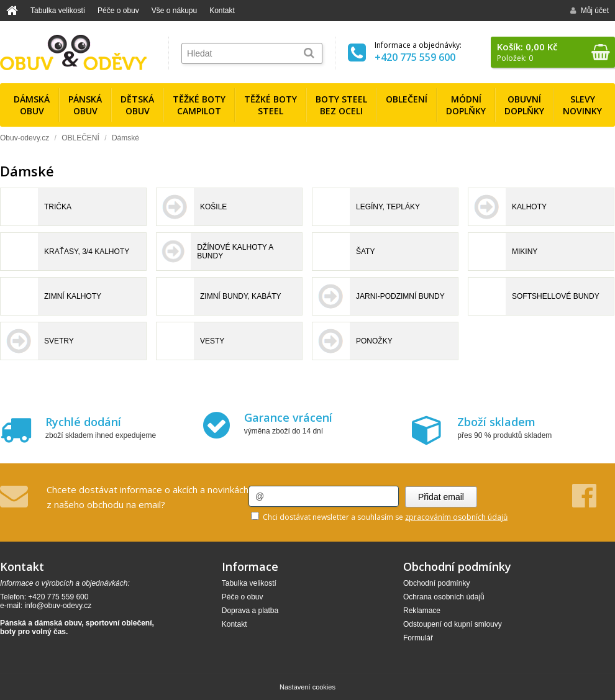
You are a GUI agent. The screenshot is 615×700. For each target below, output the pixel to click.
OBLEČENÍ (80, 138)
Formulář (418, 638)
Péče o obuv (118, 11)
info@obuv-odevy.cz (58, 606)
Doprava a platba (250, 611)
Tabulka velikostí (58, 11)
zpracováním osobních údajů (456, 517)
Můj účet (590, 11)
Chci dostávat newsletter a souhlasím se (379, 517)
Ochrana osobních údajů (444, 597)
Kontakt (222, 11)
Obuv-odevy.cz (25, 138)
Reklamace (422, 611)
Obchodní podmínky (436, 583)
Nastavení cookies (307, 687)
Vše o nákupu (174, 11)
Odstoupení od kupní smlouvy (453, 624)
